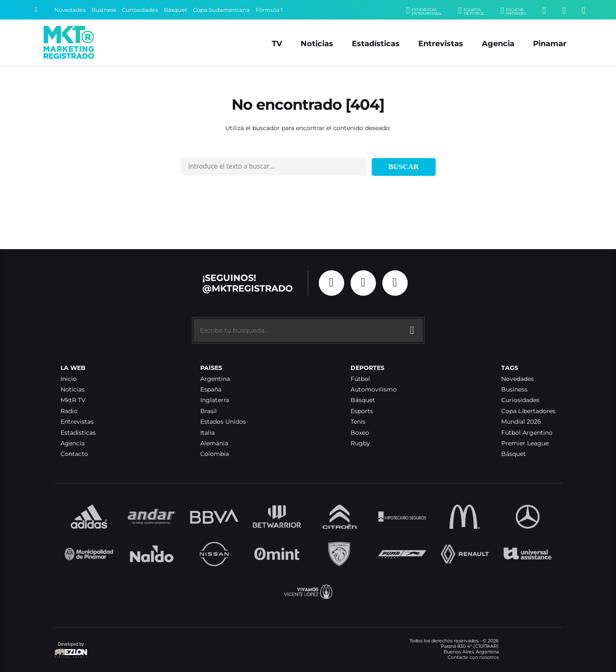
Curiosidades (140, 10)
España (211, 390)
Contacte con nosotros (473, 657)
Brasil (209, 411)
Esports (362, 411)
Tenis (358, 422)
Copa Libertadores (528, 411)
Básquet (175, 10)
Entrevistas (441, 43)
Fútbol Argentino (527, 433)
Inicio (69, 379)
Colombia (215, 454)
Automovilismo (374, 390)
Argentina (215, 379)
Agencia (498, 43)
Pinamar (550, 43)
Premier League (525, 443)
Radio (69, 411)
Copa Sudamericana (221, 10)
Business (104, 10)
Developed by (71, 651)
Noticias (317, 43)
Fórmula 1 (269, 10)
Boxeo (360, 433)
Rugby (360, 443)
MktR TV (73, 400)
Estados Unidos (223, 422)
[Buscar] (36, 10)
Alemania (214, 443)
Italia (207, 433)
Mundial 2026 (521, 422)
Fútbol (360, 379)
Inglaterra (215, 400)
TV (277, 43)
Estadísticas (376, 43)
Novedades (70, 10)
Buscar (403, 167)
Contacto (74, 454)
